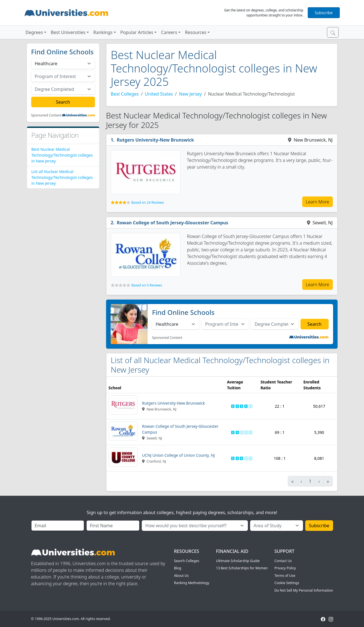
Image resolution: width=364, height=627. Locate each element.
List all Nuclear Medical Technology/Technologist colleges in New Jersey (62, 177)
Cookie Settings (287, 583)
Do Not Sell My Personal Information (304, 590)
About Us (181, 576)
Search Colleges (187, 561)
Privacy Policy (285, 568)
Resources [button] (196, 32)
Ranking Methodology (192, 583)
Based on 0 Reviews (147, 285)
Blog (178, 568)
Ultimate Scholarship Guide (238, 561)
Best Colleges (125, 94)
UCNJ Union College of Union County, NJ (178, 455)
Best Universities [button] (68, 32)
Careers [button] (169, 32)
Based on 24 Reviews (148, 202)
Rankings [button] (103, 32)
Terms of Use (285, 576)
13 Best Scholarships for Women (242, 568)
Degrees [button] (34, 32)
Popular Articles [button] (137, 32)
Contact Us (283, 561)
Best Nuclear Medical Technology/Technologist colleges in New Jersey (62, 155)
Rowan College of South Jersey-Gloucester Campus (172, 223)
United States (159, 94)
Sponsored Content (46, 115)
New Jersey (190, 94)
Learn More (317, 202)
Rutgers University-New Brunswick (155, 140)
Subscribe (324, 13)
